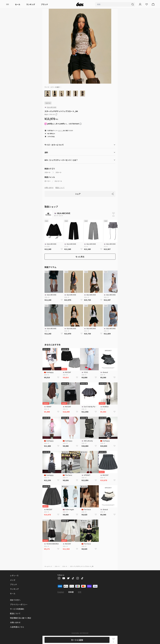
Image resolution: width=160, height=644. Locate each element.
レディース (14, 575)
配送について (60, 188)
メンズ (13, 580)
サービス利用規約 (17, 609)
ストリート (58, 181)
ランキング (31, 4)
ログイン (61, 130)
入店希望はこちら (17, 627)
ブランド (44, 4)
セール (18, 4)
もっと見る (80, 257)
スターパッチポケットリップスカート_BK (82, 566)
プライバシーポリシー (19, 604)
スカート (47, 172)
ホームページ (48, 566)
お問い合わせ (49, 188)
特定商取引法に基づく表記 (20, 618)
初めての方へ (15, 600)
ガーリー (47, 181)
